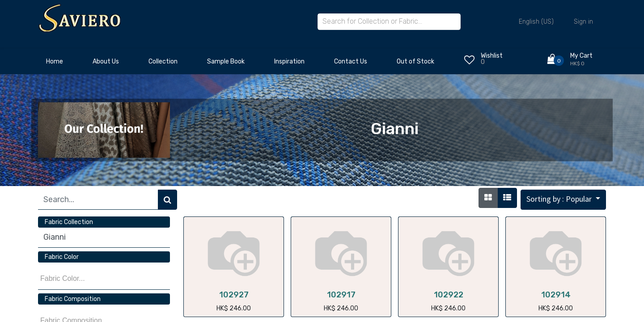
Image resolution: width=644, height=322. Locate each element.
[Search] (167, 200)
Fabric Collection (69, 222)
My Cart (581, 56)
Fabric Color (62, 257)
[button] (563, 200)
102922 (449, 295)
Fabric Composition (73, 299)
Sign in (583, 22)
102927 (234, 295)
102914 (556, 295)
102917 (341, 295)
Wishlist (492, 56)
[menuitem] (55, 64)
